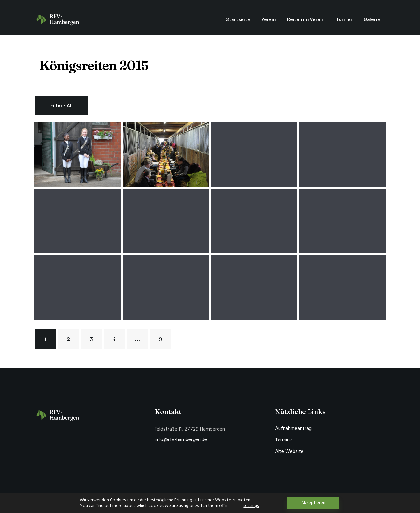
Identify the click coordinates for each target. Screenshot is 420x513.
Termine (284, 440)
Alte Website (289, 452)
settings (251, 506)
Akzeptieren (313, 503)
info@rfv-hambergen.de (181, 440)
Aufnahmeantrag (293, 429)
